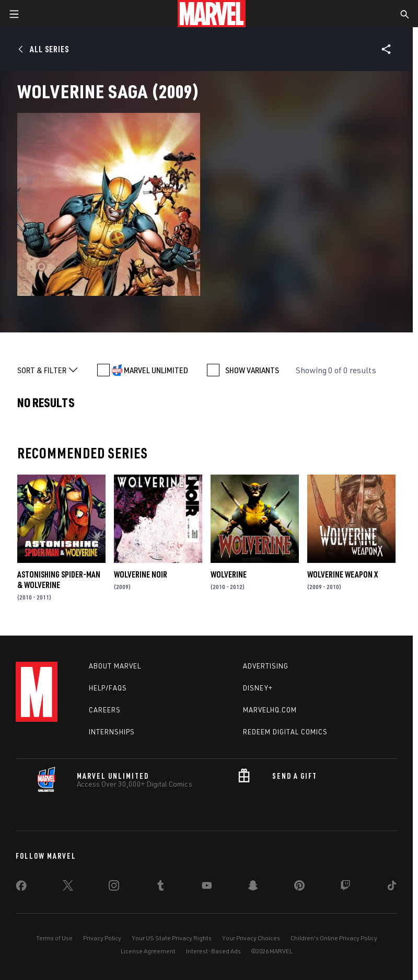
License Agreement (148, 951)
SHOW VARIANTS (252, 370)
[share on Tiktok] (392, 887)
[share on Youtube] (207, 887)
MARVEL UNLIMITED (156, 370)
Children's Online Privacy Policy (334, 938)
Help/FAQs (108, 688)
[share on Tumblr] (160, 887)
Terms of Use (54, 938)
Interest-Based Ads (213, 951)
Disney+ (258, 688)
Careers (105, 710)
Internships (112, 732)
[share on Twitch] (345, 887)
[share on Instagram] (114, 887)
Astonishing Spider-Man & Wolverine (59, 580)
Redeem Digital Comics (285, 732)
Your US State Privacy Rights (172, 938)
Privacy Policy (102, 938)
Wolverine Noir (141, 574)
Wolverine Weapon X (342, 574)
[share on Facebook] (21, 888)
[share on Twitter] (68, 887)
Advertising (266, 666)
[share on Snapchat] (253, 887)
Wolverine (229, 574)
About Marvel (115, 666)
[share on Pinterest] (299, 887)
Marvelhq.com (270, 710)
